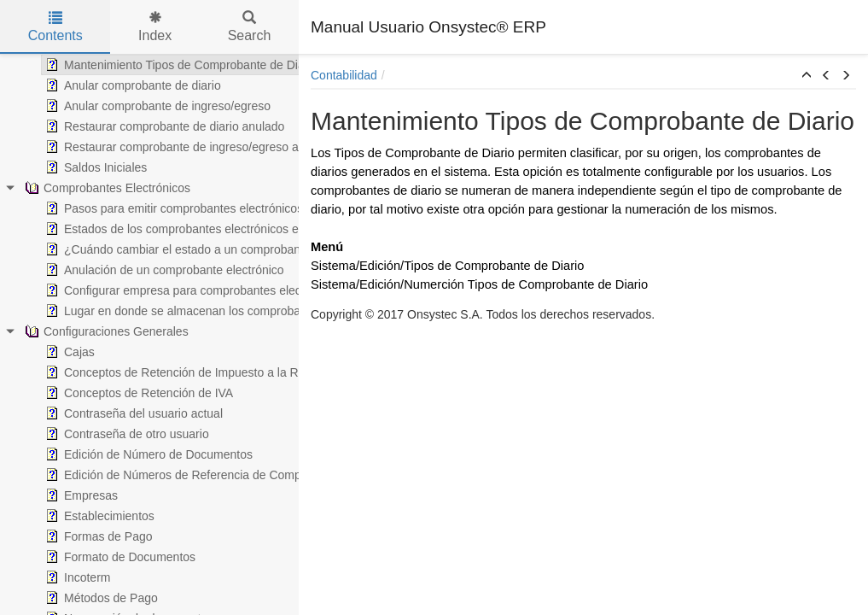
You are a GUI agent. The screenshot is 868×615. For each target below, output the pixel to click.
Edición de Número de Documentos (125, 454)
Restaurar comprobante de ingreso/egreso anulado (166, 147)
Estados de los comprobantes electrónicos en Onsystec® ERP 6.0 (206, 229)
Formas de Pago (75, 536)
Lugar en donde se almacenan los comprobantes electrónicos (194, 311)
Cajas (46, 352)
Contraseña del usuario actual (110, 413)
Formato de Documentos (96, 557)
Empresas (58, 495)
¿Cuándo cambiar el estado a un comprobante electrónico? (188, 249)
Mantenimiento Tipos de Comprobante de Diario (157, 65)
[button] (807, 76)
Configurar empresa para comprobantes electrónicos (170, 290)
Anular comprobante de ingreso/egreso (134, 106)
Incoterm (54, 577)
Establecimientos (76, 516)
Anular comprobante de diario (109, 85)
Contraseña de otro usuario (103, 434)
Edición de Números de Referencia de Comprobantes (172, 475)
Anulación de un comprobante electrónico (141, 270)
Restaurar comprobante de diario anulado (141, 126)
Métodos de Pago (78, 598)
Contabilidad (344, 75)
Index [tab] (155, 27)
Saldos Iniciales (72, 167)
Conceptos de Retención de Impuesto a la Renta (160, 372)
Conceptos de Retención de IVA (115, 393)
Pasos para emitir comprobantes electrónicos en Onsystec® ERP (204, 208)
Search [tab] (250, 27)
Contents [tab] (55, 27)
